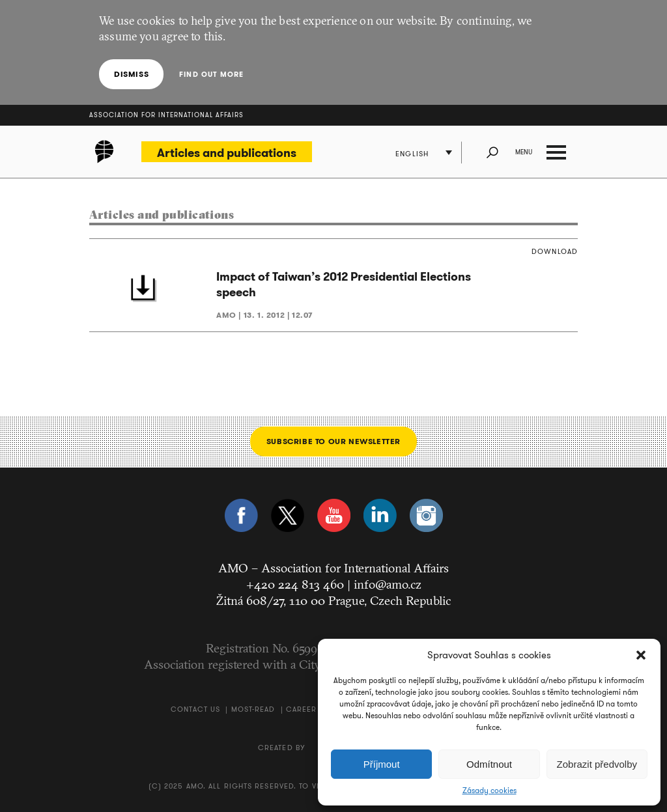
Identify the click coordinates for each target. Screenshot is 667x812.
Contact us (195, 709)
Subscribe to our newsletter (333, 441)
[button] (641, 655)
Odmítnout (489, 764)
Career (302, 709)
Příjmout (382, 764)
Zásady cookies (490, 791)
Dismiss (131, 74)
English (412, 154)
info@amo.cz (388, 584)
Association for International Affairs (166, 115)
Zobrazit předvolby (597, 764)
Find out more (211, 74)
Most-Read (253, 709)
